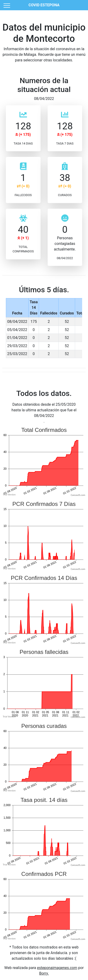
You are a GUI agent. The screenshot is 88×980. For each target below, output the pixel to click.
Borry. (44, 973)
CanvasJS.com (78, 495)
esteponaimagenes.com (57, 968)
